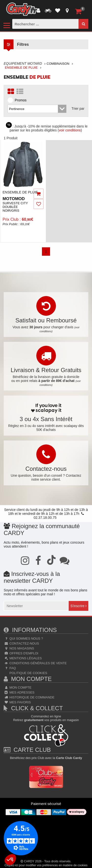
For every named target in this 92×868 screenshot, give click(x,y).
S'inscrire (79, 606)
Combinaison (58, 64)
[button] (10, 860)
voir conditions (70, 130)
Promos (19, 100)
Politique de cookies (28, 673)
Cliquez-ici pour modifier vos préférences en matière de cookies (46, 865)
